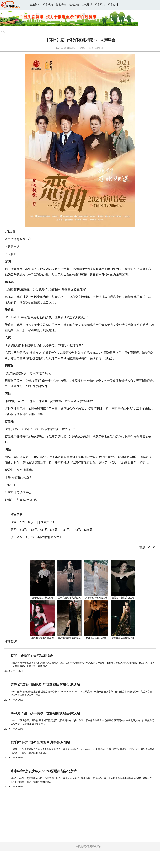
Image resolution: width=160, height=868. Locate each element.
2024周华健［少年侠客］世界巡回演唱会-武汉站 (45, 713)
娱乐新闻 (35, 5)
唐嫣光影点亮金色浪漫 (123, 638)
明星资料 (113, 5)
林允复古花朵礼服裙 (96, 638)
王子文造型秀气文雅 (42, 598)
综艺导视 (87, 5)
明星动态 (48, 5)
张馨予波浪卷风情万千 (96, 598)
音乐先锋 (74, 5)
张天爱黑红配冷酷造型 (42, 638)
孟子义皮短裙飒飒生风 (69, 598)
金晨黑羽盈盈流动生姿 (123, 598)
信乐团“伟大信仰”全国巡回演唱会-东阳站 (40, 742)
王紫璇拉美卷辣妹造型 (69, 638)
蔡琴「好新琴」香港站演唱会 (32, 656)
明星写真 (100, 5)
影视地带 (61, 5)
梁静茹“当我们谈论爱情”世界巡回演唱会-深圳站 (45, 684)
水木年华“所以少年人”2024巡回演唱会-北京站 (44, 771)
